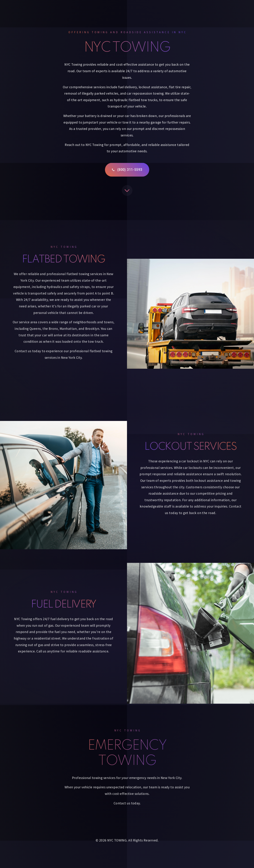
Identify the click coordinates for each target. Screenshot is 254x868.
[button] (127, 171)
